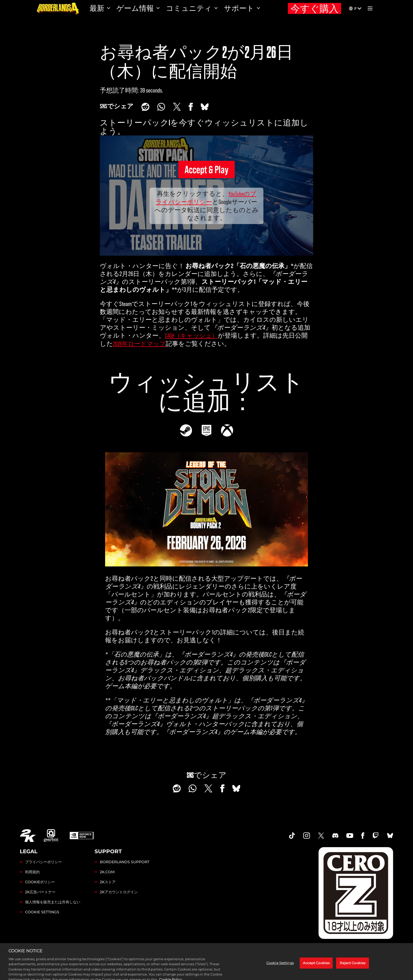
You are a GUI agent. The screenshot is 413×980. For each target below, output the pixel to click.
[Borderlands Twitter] (321, 836)
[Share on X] (177, 107)
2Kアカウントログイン (119, 892)
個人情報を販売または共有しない (53, 902)
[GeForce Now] (82, 836)
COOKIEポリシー (40, 882)
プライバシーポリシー (43, 862)
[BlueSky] (205, 107)
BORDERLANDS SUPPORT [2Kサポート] (125, 862)
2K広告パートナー (40, 892)
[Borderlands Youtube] (350, 836)
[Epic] (206, 430)
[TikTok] (292, 836)
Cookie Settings (42, 912)
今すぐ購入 (314, 9)
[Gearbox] (51, 836)
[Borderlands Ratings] (356, 893)
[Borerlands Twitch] (376, 836)
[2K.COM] (28, 836)
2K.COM (107, 872)
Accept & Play (206, 169)
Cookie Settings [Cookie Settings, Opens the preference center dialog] (280, 974)
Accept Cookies (316, 974)
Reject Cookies (353, 974)
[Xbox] (227, 430)
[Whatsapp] (161, 107)
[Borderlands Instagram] (307, 836)
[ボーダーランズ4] (58, 8)
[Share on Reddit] (145, 107)
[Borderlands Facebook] (363, 836)
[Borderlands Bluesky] (390, 836)
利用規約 (32, 872)
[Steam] (186, 430)
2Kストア (108, 882)
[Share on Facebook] (191, 107)
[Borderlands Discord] (335, 836)
